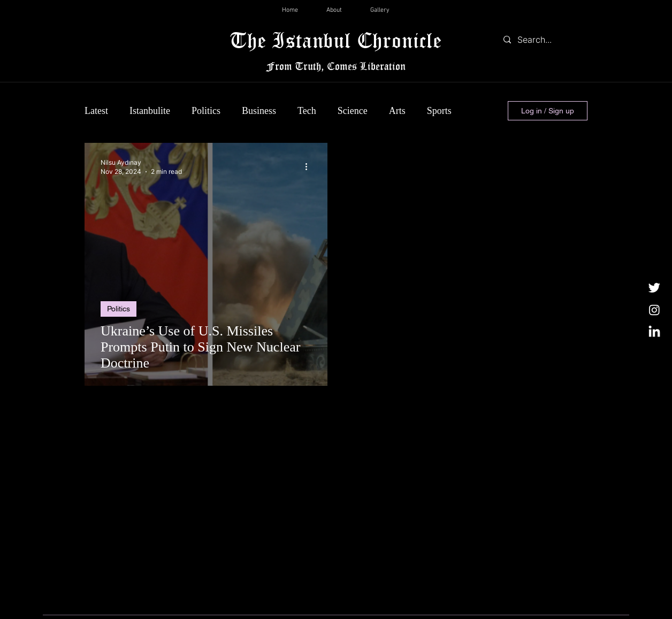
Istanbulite (150, 111)
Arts (397, 111)
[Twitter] (654, 287)
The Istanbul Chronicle (336, 40)
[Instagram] (654, 310)
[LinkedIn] (654, 332)
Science (353, 111)
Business (259, 111)
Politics (206, 111)
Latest (96, 111)
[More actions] (310, 166)
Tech (307, 111)
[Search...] (543, 40)
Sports (439, 111)
